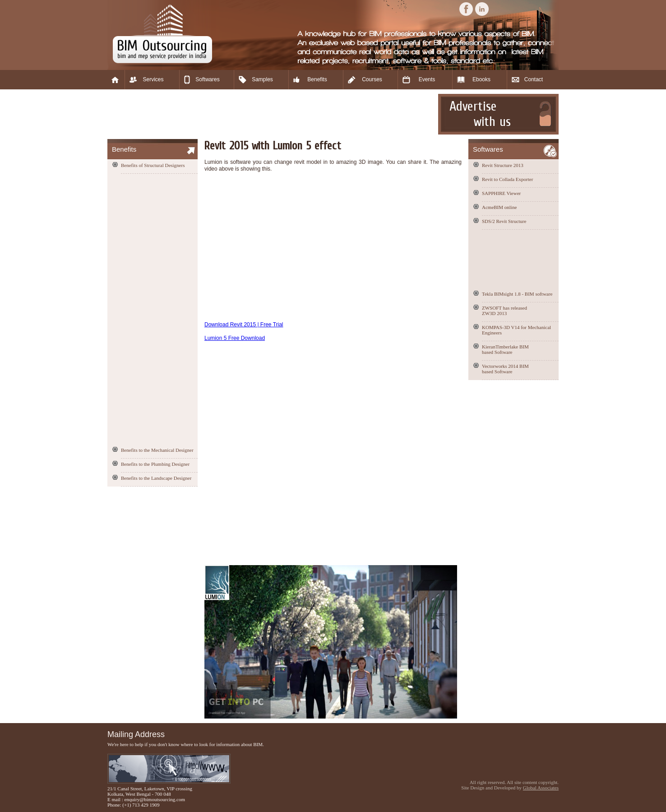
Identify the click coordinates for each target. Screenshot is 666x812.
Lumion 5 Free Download (235, 338)
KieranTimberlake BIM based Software (505, 349)
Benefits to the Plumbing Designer (155, 464)
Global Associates (541, 788)
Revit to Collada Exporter (507, 179)
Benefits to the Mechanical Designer (157, 450)
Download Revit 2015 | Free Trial (244, 325)
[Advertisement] (272, 114)
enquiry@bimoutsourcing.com (155, 799)
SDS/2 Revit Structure (504, 221)
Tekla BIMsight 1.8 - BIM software (517, 294)
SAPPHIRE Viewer (501, 193)
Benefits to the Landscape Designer (156, 478)
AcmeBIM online (499, 207)
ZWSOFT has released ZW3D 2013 (504, 311)
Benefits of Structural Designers (153, 165)
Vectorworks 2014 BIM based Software (505, 369)
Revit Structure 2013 (503, 165)
